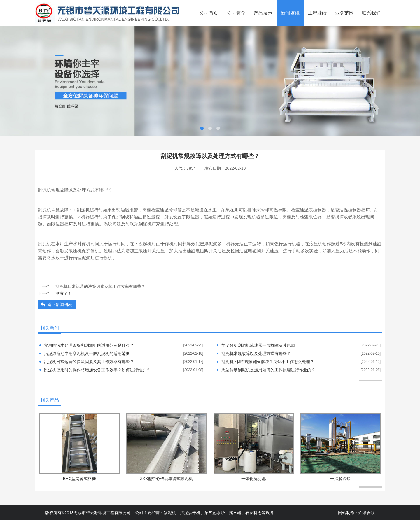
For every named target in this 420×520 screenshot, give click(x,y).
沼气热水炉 (215, 513)
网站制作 (346, 513)
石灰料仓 (253, 513)
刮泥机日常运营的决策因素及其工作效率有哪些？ (100, 286)
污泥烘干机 (190, 513)
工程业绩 (317, 13)
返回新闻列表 (60, 304)
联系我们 (371, 13)
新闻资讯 (290, 13)
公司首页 (209, 13)
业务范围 (344, 13)
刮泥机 (170, 513)
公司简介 (236, 13)
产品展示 (263, 13)
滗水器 (235, 513)
